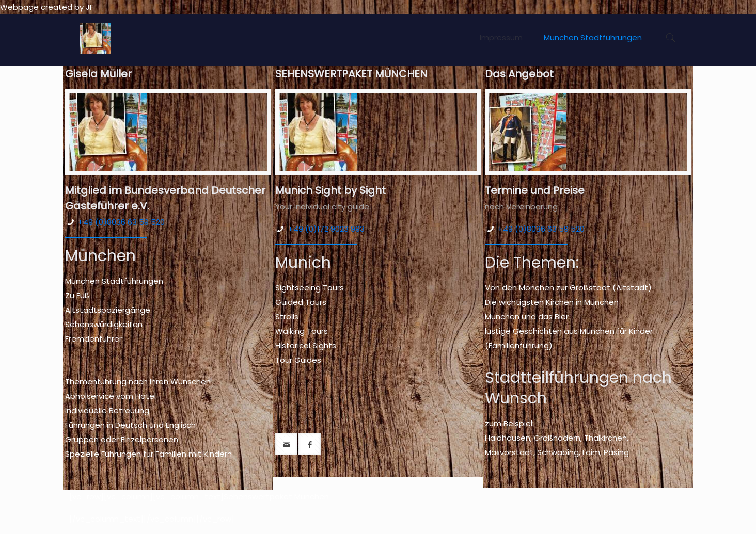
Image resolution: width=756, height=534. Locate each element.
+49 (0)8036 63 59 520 (121, 222)
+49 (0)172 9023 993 (326, 229)
